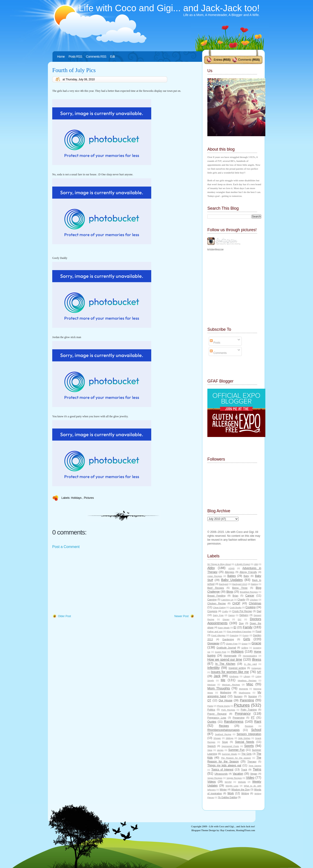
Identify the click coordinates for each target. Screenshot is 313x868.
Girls (247, 639)
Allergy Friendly (248, 572)
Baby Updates (232, 580)
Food (258, 631)
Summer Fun (236, 750)
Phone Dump (223, 706)
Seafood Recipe (223, 734)
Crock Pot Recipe (242, 611)
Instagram (256, 668)
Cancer (250, 596)
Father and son (215, 631)
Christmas (255, 603)
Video (250, 778)
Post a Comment (66, 547)
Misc (250, 684)
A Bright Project (242, 564)
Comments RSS (96, 57)
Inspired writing (237, 668)
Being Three (240, 588)
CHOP (236, 603)
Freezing (234, 635)
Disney (226, 619)
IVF (259, 672)
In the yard (250, 664)
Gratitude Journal (226, 648)
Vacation (238, 774)
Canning (212, 599)
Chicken (254, 600)
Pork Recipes (228, 710)
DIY (240, 619)
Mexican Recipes (231, 685)
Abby (211, 568)
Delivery (244, 615)
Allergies (229, 572)
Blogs (230, 592)
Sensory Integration (249, 734)
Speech (212, 746)
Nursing (253, 696)
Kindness (234, 676)
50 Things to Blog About (219, 564)
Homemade (230, 656)
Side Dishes (244, 738)
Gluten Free (232, 644)
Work (231, 793)
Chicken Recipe (217, 603)
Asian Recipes (215, 576)
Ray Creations (228, 830)
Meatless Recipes (247, 680)
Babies (232, 576)
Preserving (239, 718)
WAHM (228, 782)
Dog (241, 623)
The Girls (246, 754)
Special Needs (245, 742)
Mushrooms (244, 693)
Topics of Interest (222, 770)
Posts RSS (75, 57)
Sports (249, 746)
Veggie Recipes (234, 778)
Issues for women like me (230, 672)
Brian (235, 596)
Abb (256, 564)
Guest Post (221, 652)
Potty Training (249, 710)
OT (209, 700)
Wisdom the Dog (240, 789)
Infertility (214, 668)
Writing (245, 793)
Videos (211, 782)
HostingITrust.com (246, 830)
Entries (218, 60)
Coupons (212, 611)
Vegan (254, 774)
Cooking (250, 607)
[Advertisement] (87, 582)
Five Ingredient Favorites (239, 631)
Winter (223, 789)
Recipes (224, 726)
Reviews (249, 726)
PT (253, 718)
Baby (246, 576)
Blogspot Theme (200, 830)
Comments (245, 60)
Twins (257, 769)
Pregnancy (243, 713)
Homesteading (250, 656)
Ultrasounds (221, 774)
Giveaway (213, 643)
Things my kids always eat (224, 765)
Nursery (238, 696)
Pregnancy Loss (217, 718)
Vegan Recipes (215, 778)
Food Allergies (218, 635)
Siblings (230, 738)
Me (223, 680)
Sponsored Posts (230, 746)
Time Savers (255, 766)
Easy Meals (224, 628)
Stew (210, 750)
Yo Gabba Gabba (227, 797)
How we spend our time (225, 659)
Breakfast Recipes (249, 592)
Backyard (224, 584)
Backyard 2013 (240, 584)
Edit (112, 57)
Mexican (211, 685)
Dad (259, 611)
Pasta (210, 706)
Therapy (252, 762)
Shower (217, 738)
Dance (232, 615)
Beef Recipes (216, 588)
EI (235, 627)
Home (61, 57)
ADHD (232, 568)
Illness (257, 659)
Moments (243, 689)
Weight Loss (232, 786)
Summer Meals (229, 754)
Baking (254, 584)
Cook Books (236, 607)
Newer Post (181, 616)
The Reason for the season (236, 758)
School (256, 730)
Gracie (256, 643)
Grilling (245, 648)
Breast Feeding (216, 596)
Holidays (77, 498)
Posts (215, 343)
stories (220, 750)
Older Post (65, 616)
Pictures (89, 498)
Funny (246, 635)
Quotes (212, 722)
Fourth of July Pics (74, 70)
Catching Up (227, 600)
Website (242, 782)
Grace (244, 644)
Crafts (225, 611)
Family (248, 627)
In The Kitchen (225, 664)
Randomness (234, 722)
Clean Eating (219, 607)
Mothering (226, 692)
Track (244, 770)
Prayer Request (217, 714)
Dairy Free (218, 615)
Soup (225, 742)
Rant (258, 722)
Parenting (247, 700)
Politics (211, 710)
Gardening (228, 639)
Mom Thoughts (219, 688)
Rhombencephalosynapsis (224, 730)
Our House (225, 700)
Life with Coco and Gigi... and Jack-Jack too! (169, 8)
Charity (241, 599)
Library (247, 676)
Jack (217, 676)
